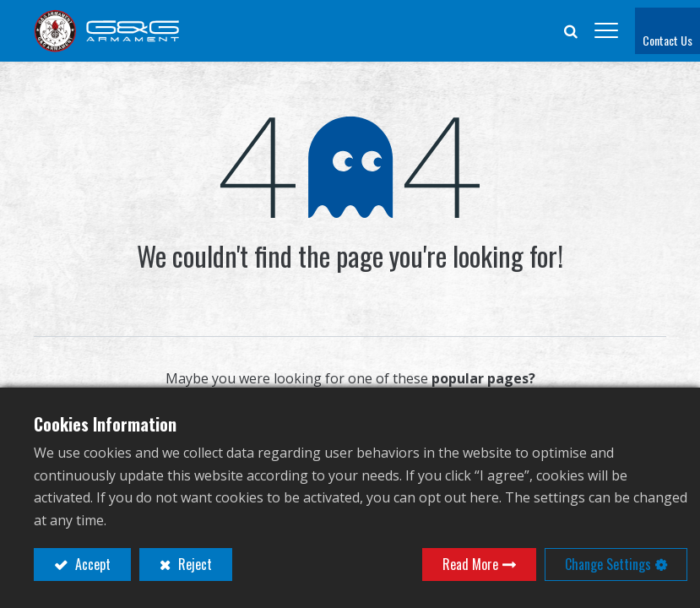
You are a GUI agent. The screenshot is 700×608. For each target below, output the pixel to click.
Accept (91, 564)
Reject (193, 564)
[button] (571, 30)
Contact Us (667, 40)
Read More (470, 564)
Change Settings (608, 564)
